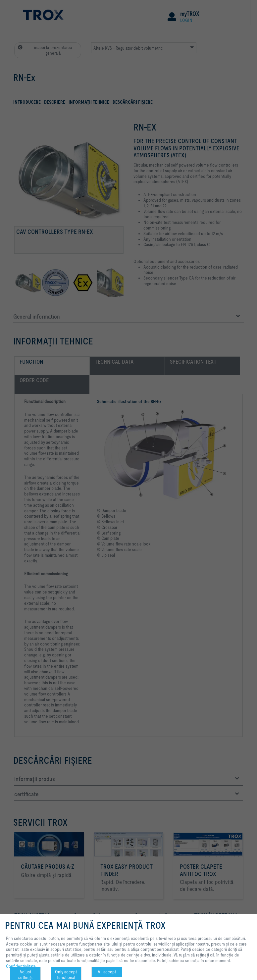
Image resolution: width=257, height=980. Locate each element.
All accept (107, 972)
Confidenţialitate (21, 966)
